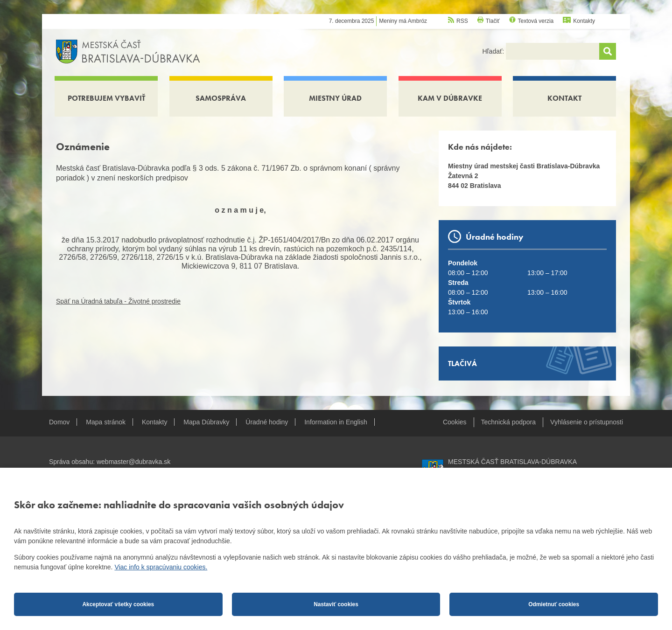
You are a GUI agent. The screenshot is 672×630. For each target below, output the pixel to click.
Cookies (455, 422)
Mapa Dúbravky (206, 422)
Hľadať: (494, 51)
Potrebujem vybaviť (106, 98)
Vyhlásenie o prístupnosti (587, 422)
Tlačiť (493, 21)
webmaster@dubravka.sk (133, 462)
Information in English (336, 422)
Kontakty (584, 21)
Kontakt (564, 98)
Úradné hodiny (267, 422)
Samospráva (221, 98)
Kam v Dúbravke (450, 98)
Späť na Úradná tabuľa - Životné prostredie (118, 301)
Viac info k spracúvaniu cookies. (161, 567)
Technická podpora (509, 422)
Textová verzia (536, 21)
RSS (462, 21)
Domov (59, 422)
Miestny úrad (335, 98)
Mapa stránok (106, 422)
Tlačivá (462, 363)
